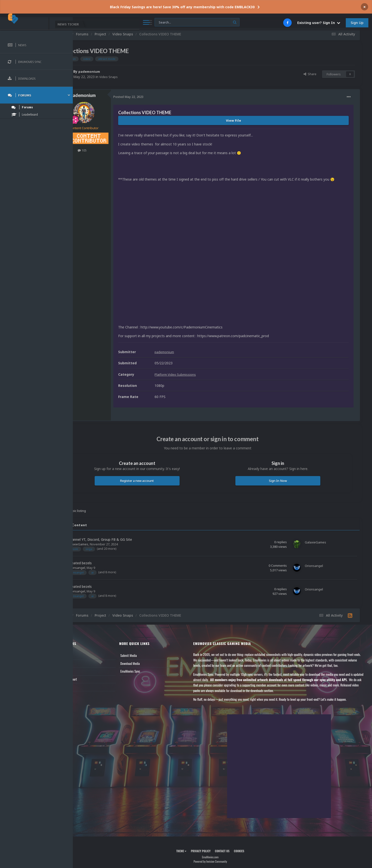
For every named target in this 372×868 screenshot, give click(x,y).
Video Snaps (133, 77)
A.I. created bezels (101, 555)
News (84, 647)
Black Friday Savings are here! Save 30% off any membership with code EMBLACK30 (182, 7)
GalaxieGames (102, 536)
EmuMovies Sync (149, 663)
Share (310, 74)
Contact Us (88, 679)
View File (246, 120)
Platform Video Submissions (201, 366)
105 (106, 150)
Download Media (149, 655)
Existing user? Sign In (319, 23)
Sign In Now (284, 473)
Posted (153, 97)
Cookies (251, 848)
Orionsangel (100, 559)
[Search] (132, 22)
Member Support (91, 671)
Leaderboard (89, 663)
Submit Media (148, 647)
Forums (86, 655)
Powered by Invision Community (223, 858)
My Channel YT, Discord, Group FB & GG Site (122, 531)
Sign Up (357, 23)
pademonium (114, 71)
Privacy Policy (213, 848)
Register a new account (155, 473)
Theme (193, 848)
